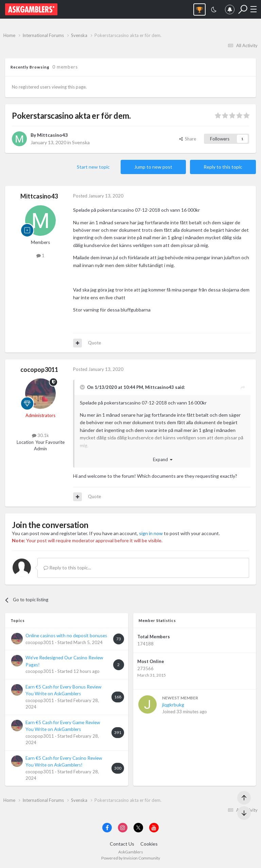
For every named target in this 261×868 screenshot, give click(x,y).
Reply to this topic (223, 167)
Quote (94, 343)
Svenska (81, 142)
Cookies (149, 844)
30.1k (40, 435)
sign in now (151, 533)
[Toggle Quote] (83, 387)
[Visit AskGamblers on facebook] (107, 828)
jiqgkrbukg (173, 705)
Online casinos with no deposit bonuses (66, 636)
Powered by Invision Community (131, 858)
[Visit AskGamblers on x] (138, 828)
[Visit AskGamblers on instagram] (123, 828)
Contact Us (122, 844)
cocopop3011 (39, 370)
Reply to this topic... (67, 568)
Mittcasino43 (52, 135)
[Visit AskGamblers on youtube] (154, 828)
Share (188, 139)
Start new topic (93, 167)
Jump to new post (153, 167)
